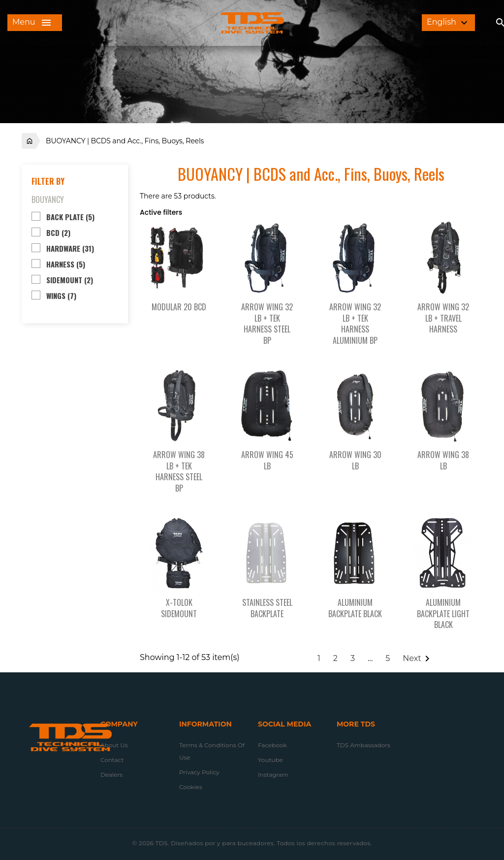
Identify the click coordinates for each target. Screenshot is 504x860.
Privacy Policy (199, 772)
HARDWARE (70, 248)
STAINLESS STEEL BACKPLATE (267, 608)
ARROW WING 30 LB (355, 460)
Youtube (270, 760)
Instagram (273, 775)
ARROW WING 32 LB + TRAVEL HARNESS (443, 318)
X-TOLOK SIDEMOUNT (179, 608)
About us (114, 745)
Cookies (191, 787)
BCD (58, 232)
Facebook (272, 745)
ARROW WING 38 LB (443, 460)
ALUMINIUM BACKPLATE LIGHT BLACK (443, 614)
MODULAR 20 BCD (179, 307)
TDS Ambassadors (363, 745)
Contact (112, 760)
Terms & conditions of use (212, 751)
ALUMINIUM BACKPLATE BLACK (355, 608)
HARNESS (66, 264)
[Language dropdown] (448, 23)
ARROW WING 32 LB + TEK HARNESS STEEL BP (267, 324)
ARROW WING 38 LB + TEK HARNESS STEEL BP (179, 471)
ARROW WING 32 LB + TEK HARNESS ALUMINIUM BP (355, 324)
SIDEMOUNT (70, 280)
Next (418, 658)
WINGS (61, 296)
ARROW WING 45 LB (267, 460)
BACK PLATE (70, 217)
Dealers (111, 775)
